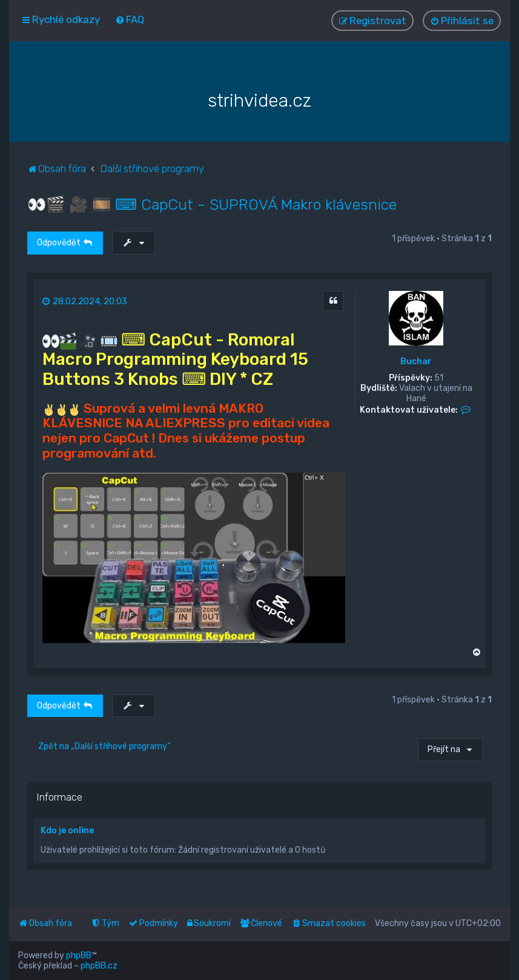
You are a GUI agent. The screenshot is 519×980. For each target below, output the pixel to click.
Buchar (416, 362)
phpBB (79, 955)
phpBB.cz (99, 966)
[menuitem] (130, 19)
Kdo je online (67, 831)
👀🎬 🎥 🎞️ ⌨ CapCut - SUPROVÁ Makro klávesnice (212, 204)
